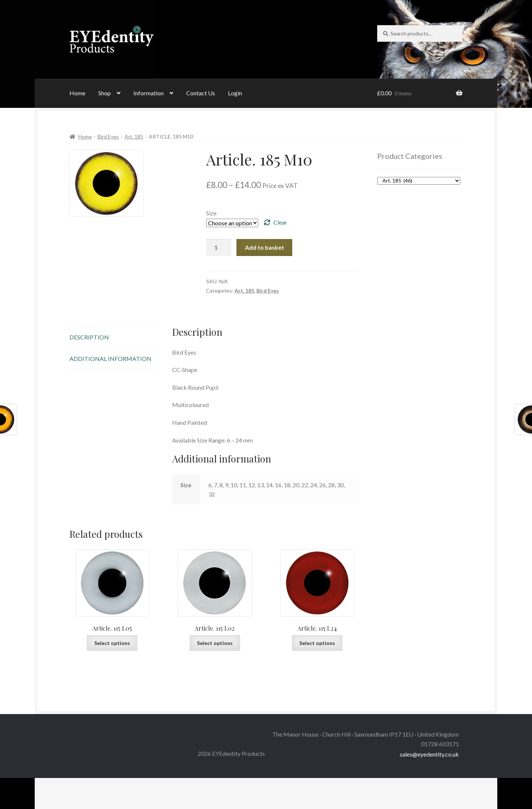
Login (235, 93)
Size (211, 213)
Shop (105, 93)
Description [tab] (89, 337)
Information (149, 93)
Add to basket (265, 247)
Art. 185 (134, 136)
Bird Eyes (108, 136)
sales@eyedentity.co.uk (429, 754)
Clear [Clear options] (280, 222)
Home (77, 93)
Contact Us (201, 93)
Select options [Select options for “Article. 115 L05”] (112, 643)
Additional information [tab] (110, 359)
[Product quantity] (219, 248)
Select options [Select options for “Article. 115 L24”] (317, 643)
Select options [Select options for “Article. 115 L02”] (215, 643)
